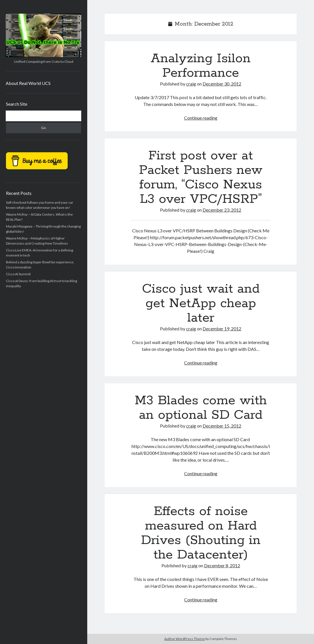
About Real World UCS (28, 83)
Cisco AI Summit (18, 274)
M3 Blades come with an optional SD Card (201, 408)
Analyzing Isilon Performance (201, 66)
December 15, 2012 (222, 426)
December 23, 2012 (222, 210)
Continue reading (201, 118)
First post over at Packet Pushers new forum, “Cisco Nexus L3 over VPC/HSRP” (201, 177)
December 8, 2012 (222, 565)
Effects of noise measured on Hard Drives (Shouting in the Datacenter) (201, 533)
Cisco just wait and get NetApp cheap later (201, 303)
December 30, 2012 (222, 84)
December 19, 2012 (222, 329)
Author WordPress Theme (185, 639)
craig (191, 84)
